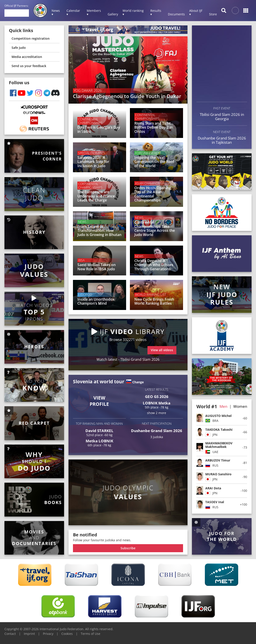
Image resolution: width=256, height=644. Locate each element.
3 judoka (157, 437)
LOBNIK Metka (157, 403)
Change (138, 382)
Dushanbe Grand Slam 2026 (157, 431)
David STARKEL (99, 431)
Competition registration (31, 38)
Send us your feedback (29, 66)
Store (213, 14)
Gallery (113, 14)
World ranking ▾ (133, 12)
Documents (176, 14)
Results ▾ (156, 12)
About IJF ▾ (196, 12)
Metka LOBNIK (99, 441)
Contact (10, 634)
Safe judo (19, 48)
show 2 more (157, 413)
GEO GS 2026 (157, 397)
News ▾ (56, 12)
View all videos (162, 350)
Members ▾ (94, 12)
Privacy (48, 634)
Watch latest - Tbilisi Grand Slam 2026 (128, 359)
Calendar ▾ (73, 12)
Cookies (67, 634)
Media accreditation (27, 57)
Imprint (29, 634)
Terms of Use (91, 634)
